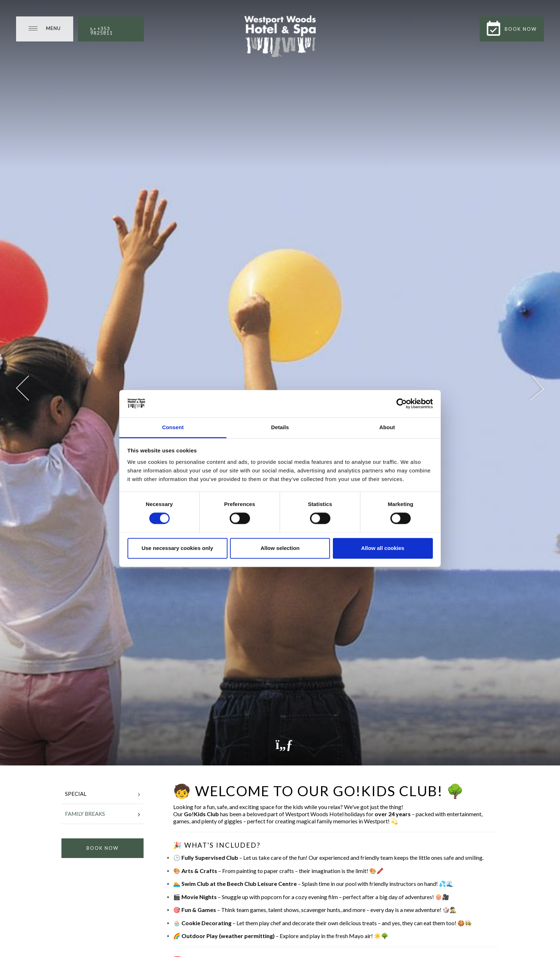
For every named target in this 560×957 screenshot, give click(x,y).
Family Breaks (102, 814)
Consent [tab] (173, 427)
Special (102, 794)
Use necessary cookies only (177, 548)
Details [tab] (280, 427)
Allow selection (280, 548)
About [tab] (387, 427)
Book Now (102, 848)
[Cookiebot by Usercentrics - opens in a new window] (402, 404)
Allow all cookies (383, 548)
